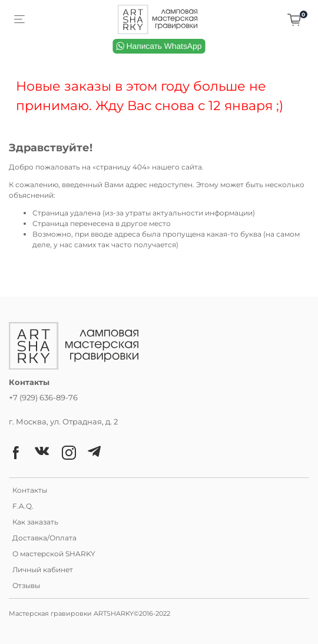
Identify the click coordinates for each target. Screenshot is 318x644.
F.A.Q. (23, 506)
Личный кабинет (43, 570)
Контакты (30, 490)
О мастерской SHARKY (54, 554)
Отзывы (26, 585)
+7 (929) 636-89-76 (43, 397)
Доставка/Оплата (44, 538)
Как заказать (35, 522)
